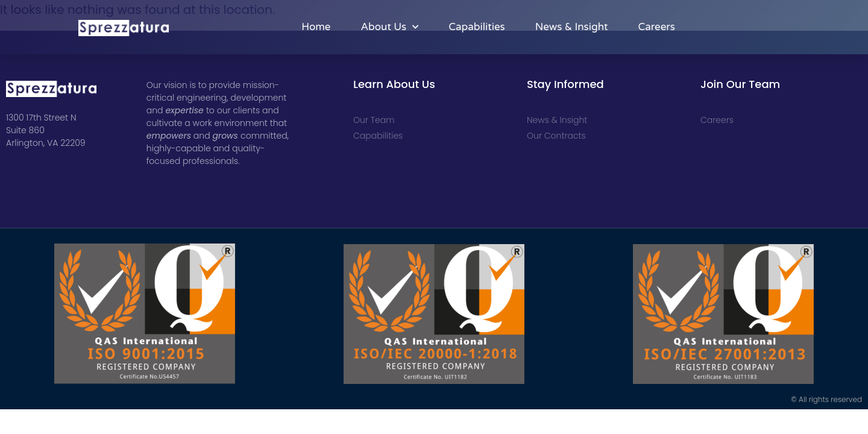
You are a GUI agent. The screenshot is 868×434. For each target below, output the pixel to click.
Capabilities (477, 27)
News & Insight (572, 27)
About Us (389, 27)
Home (316, 27)
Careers (656, 27)
